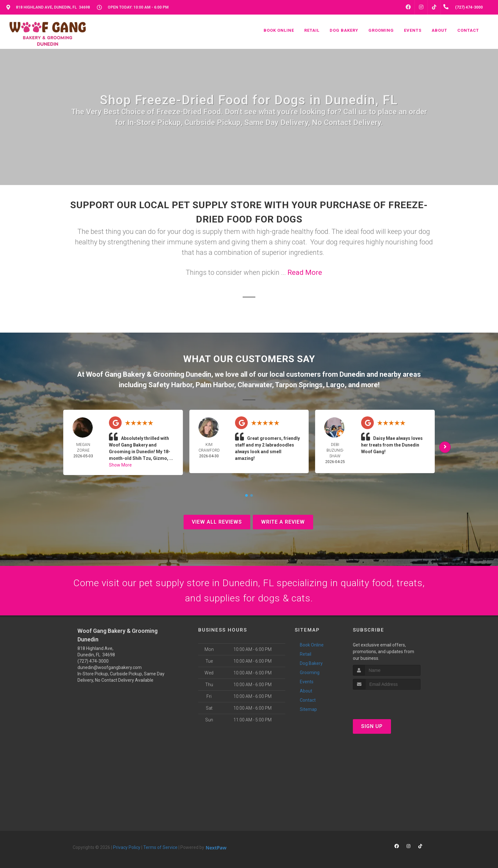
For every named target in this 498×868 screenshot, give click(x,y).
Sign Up (372, 726)
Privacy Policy (127, 847)
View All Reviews (217, 522)
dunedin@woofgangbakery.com (110, 667)
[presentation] (387, 702)
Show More (120, 465)
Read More (305, 272)
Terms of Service (160, 847)
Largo (335, 385)
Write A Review (283, 522)
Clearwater (255, 385)
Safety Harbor (170, 385)
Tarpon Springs (299, 385)
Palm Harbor (215, 385)
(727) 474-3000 (93, 661)
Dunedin (352, 374)
